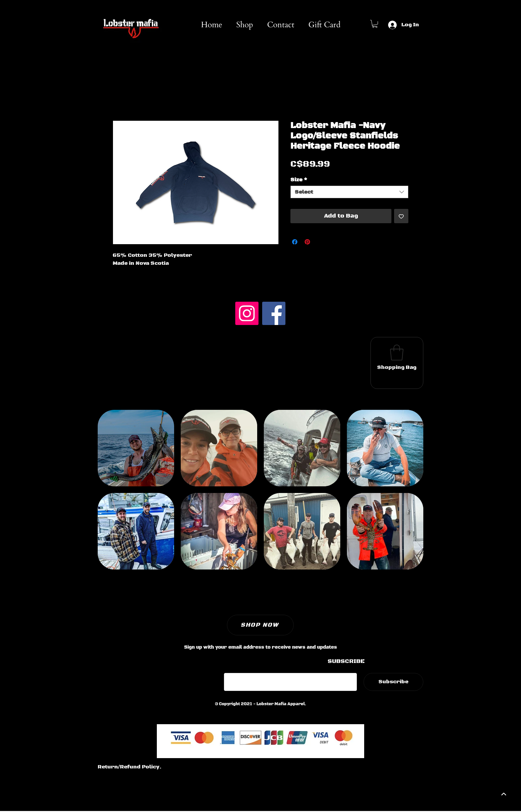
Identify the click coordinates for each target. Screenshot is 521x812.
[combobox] (349, 192)
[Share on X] (320, 242)
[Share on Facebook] (295, 242)
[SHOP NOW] (260, 625)
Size (299, 180)
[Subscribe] (393, 682)
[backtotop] (503, 794)
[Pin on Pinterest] (307, 242)
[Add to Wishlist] (401, 216)
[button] (375, 24)
